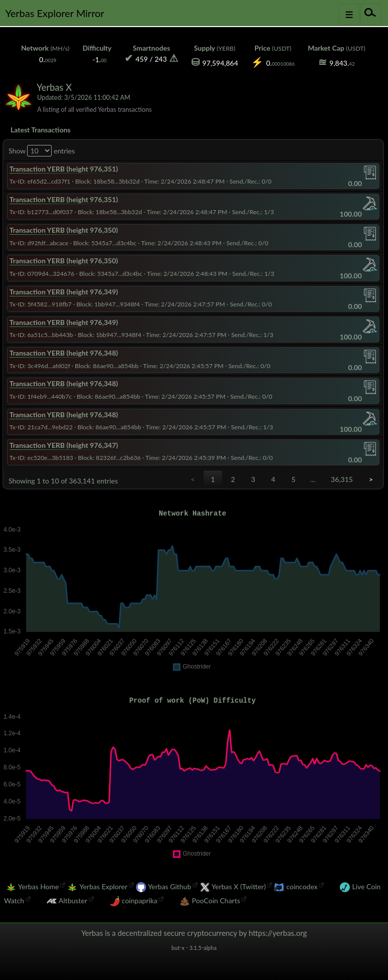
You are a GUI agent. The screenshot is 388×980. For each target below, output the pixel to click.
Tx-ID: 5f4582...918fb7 (41, 304)
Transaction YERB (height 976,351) (64, 169)
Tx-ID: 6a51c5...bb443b (41, 335)
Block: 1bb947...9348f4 (108, 304)
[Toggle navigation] (349, 14)
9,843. (342, 63)
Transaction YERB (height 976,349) (64, 292)
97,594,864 (220, 63)
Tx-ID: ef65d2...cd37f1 (40, 181)
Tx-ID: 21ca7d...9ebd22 (41, 427)
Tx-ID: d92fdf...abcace (39, 243)
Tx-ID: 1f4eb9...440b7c (41, 396)
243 (161, 59)
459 (142, 59)
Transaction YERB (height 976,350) (64, 230)
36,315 (342, 479)
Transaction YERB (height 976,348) (64, 353)
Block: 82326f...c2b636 (109, 458)
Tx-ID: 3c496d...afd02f (40, 366)
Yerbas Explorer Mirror (54, 13)
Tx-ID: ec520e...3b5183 (41, 458)
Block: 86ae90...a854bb (107, 366)
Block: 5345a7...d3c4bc (105, 243)
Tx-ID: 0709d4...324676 (42, 274)
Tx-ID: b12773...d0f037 (41, 212)
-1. (99, 59)
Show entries (42, 151)
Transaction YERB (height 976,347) (64, 445)
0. (48, 59)
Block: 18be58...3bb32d (107, 181)
